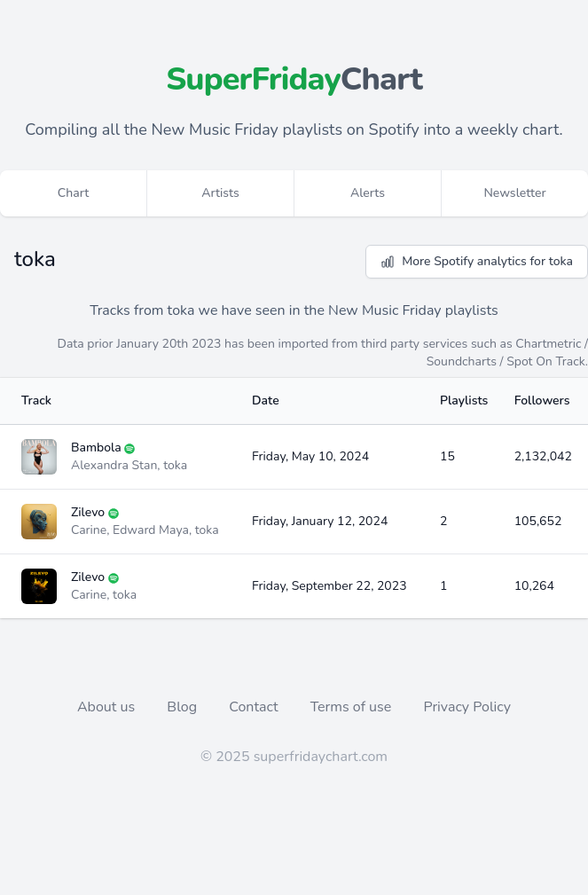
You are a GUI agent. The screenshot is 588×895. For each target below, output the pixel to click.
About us (108, 707)
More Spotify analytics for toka (477, 261)
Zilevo (88, 512)
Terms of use (353, 707)
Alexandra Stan (114, 465)
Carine (89, 530)
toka (175, 465)
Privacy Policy (467, 707)
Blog (184, 707)
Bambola (96, 447)
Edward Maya (151, 530)
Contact (255, 707)
